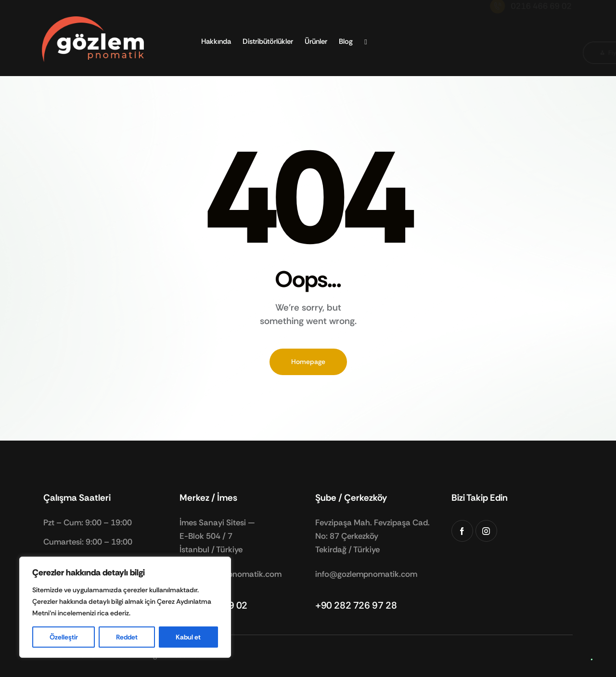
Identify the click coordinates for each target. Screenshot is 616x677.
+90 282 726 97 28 (356, 605)
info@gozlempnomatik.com (366, 574)
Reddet (127, 637)
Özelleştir (64, 637)
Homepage (308, 362)
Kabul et (188, 637)
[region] (125, 607)
